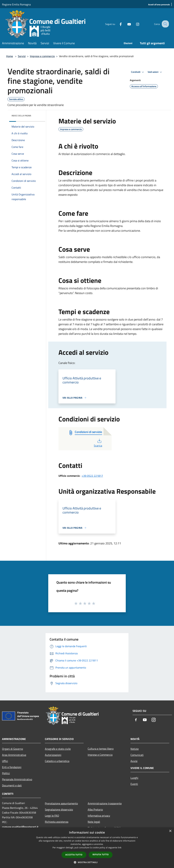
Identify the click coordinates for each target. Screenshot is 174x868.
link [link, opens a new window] (120, 848)
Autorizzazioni (53, 755)
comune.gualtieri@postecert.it (20, 827)
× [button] (170, 831)
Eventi (134, 784)
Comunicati (137, 755)
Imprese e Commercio (100, 755)
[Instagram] (135, 24)
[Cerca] (165, 24)
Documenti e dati (12, 785)
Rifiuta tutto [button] (101, 855)
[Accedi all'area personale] (159, 5)
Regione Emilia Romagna (16, 4)
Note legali (94, 822)
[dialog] (87, 848)
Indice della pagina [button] (21, 116)
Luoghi (134, 778)
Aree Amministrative (14, 755)
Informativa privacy (99, 816)
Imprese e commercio (42, 56)
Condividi (138, 72)
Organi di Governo (12, 749)
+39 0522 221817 (92, 476)
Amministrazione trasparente (105, 803)
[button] (87, 862)
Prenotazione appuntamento (61, 803)
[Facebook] (118, 24)
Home (10, 56)
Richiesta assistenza (57, 822)
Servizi (22, 56)
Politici (6, 773)
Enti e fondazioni (12, 767)
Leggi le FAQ (52, 816)
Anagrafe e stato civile (58, 749)
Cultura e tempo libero (101, 749)
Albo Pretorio (95, 809)
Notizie (135, 749)
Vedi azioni (155, 72)
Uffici (5, 761)
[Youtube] (126, 24)
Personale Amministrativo (17, 779)
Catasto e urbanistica (57, 761)
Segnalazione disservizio (59, 809)
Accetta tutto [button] (74, 855)
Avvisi (134, 761)
